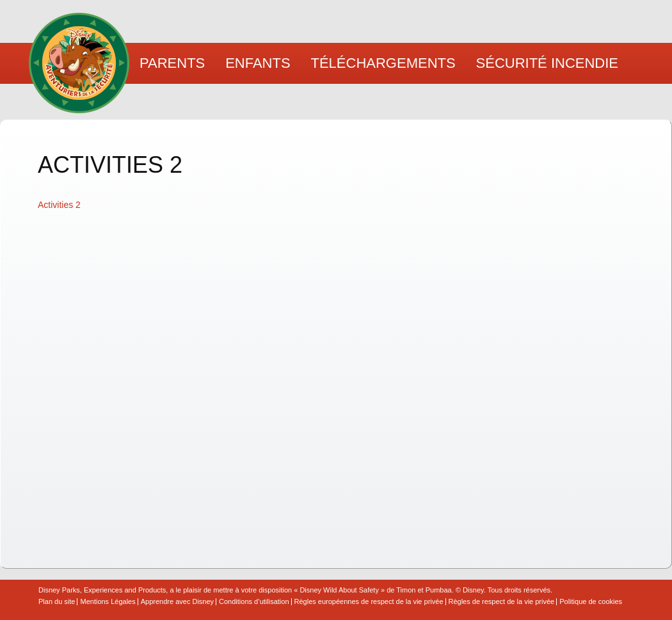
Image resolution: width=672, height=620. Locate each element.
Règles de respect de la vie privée (502, 602)
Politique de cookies (591, 602)
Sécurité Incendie (547, 63)
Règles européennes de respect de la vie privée (369, 602)
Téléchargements (383, 63)
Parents (172, 63)
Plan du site (57, 602)
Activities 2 (59, 205)
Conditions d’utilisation (254, 602)
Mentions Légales (108, 602)
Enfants (258, 63)
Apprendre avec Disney (177, 602)
